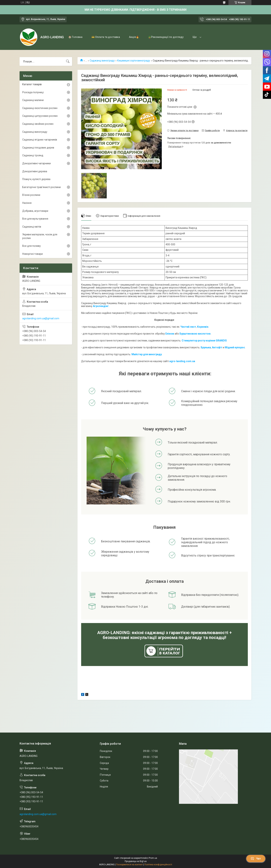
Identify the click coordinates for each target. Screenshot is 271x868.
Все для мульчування (35, 219)
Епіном (170, 334)
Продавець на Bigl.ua (136, 861)
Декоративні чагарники (37, 163)
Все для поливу (32, 246)
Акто (215, 347)
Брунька (206, 347)
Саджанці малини (33, 100)
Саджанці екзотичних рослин (40, 108)
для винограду (152, 354)
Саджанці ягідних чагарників (40, 140)
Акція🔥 (134, 37)
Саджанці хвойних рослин (38, 124)
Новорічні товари (33, 254)
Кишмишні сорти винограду (134, 61)
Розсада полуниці (33, 92)
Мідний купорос (235, 347)
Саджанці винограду (102, 61)
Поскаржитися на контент (129, 865)
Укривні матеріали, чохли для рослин (40, 236)
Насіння (27, 203)
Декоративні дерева (35, 171)
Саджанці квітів (32, 227)
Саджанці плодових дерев (38, 148)
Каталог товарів (32, 84)
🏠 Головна (75, 37)
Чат (256, 859)
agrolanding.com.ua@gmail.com (41, 318)
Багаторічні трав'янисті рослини (41, 187)
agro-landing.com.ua (182, 361)
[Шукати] (68, 61)
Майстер (137, 354)
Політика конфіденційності (158, 865)
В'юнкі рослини (31, 195)
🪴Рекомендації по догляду (166, 37)
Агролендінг (101, 306)
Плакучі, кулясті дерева (36, 179)
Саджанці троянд (33, 155)
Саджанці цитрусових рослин (40, 116)
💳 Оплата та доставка (106, 37)
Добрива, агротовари (35, 211)
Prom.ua (153, 858)
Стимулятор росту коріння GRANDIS (204, 341)
